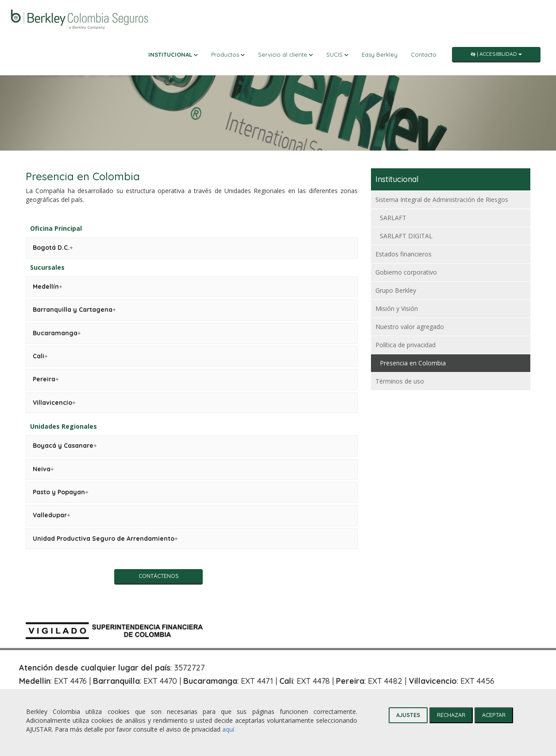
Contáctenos (159, 576)
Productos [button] (228, 54)
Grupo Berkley (396, 290)
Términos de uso (400, 381)
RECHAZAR (451, 715)
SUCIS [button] (337, 54)
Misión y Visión (397, 308)
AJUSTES (408, 715)
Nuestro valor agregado (410, 327)
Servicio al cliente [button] (286, 54)
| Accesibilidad (496, 54)
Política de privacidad (405, 345)
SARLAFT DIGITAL (406, 236)
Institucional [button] (173, 54)
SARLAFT (393, 218)
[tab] (53, 248)
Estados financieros (403, 254)
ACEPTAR (494, 715)
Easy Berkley (380, 54)
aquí (228, 729)
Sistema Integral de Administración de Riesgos (442, 200)
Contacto (424, 54)
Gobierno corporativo (406, 272)
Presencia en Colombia (413, 363)
